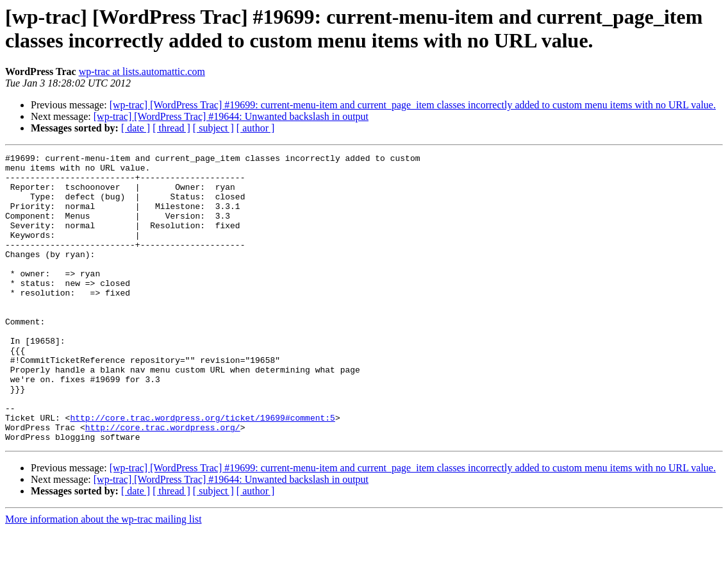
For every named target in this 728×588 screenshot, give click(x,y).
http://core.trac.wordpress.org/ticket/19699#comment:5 (202, 471)
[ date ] (136, 128)
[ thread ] (171, 128)
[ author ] (256, 128)
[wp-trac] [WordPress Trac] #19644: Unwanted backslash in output (231, 116)
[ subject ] (213, 128)
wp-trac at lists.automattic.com (142, 71)
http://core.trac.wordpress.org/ (163, 483)
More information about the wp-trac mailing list (103, 577)
